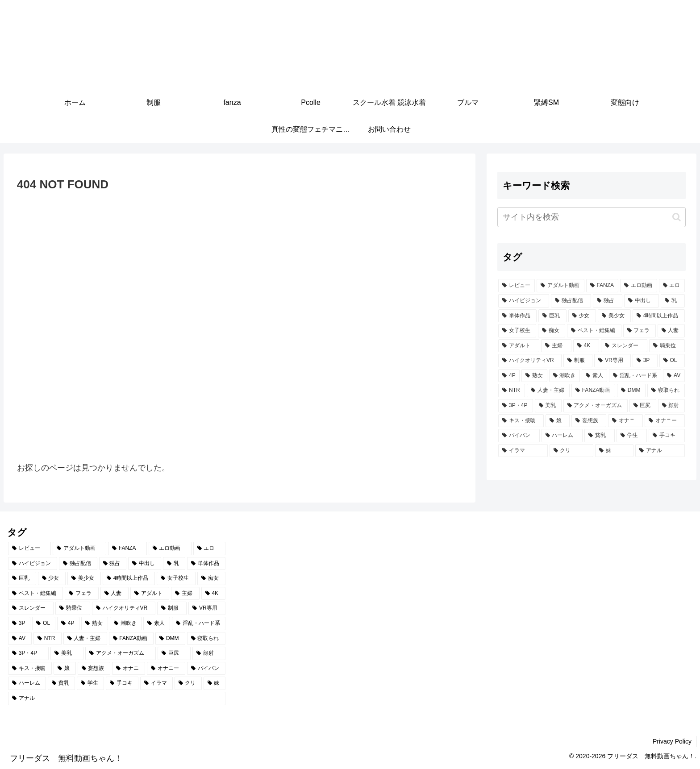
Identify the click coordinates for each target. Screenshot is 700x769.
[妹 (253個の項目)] (614, 451)
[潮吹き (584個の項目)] (565, 376)
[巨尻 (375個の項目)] (643, 406)
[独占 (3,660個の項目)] (608, 301)
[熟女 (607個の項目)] (534, 376)
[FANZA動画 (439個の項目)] (593, 391)
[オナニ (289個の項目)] (625, 421)
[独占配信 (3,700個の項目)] (571, 301)
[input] (591, 217)
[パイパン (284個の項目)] (519, 436)
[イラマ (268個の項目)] (523, 451)
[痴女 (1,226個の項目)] (552, 331)
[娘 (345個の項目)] (558, 421)
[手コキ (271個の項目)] (667, 436)
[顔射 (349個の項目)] (671, 406)
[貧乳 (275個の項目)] (600, 436)
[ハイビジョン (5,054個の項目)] (524, 301)
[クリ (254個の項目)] (571, 451)
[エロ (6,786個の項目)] (672, 286)
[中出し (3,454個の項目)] (642, 301)
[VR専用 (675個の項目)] (612, 361)
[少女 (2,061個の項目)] (582, 316)
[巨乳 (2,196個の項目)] (552, 316)
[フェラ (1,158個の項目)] (640, 331)
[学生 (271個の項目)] (632, 436)
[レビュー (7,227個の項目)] (517, 286)
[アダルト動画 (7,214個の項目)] (560, 286)
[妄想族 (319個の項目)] (589, 421)
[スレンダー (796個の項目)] (624, 346)
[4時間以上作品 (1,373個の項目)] (659, 316)
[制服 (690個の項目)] (578, 361)
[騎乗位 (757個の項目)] (667, 346)
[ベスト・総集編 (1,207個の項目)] (594, 331)
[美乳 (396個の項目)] (548, 406)
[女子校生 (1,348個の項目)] (517, 331)
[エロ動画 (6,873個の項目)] (638, 286)
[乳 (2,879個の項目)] (673, 301)
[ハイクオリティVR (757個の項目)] (530, 361)
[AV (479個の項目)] (674, 376)
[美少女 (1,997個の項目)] (614, 316)
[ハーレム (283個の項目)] (562, 436)
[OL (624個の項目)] (672, 361)
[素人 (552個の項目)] (594, 376)
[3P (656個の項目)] (645, 361)
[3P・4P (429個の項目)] (515, 406)
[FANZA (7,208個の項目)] (602, 286)
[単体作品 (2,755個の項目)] (517, 316)
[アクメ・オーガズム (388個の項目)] (596, 406)
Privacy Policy (672, 741)
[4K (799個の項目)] (586, 346)
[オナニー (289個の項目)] (665, 421)
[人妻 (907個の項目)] (671, 331)
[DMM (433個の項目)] (631, 391)
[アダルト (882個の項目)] (519, 346)
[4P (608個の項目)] (509, 376)
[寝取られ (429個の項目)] (666, 391)
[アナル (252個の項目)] (660, 451)
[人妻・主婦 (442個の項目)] (548, 391)
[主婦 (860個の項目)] (556, 346)
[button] (677, 217)
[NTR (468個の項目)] (512, 391)
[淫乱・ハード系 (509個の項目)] (635, 376)
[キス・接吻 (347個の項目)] (521, 421)
